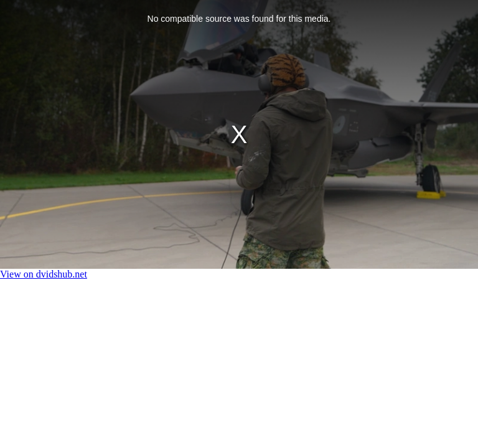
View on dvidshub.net (44, 274)
